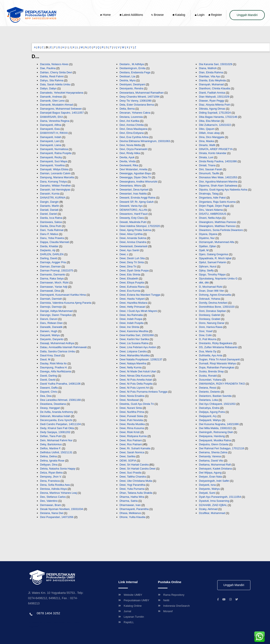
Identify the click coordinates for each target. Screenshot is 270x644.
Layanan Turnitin (131, 617)
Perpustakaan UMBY (134, 600)
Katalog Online (130, 606)
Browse (158, 15)
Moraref (165, 611)
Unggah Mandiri (247, 15)
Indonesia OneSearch (174, 606)
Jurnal (125, 611)
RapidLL (126, 622)
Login (200, 15)
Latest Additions (131, 15)
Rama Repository (171, 595)
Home (106, 15)
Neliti (164, 600)
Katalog (179, 15)
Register (215, 15)
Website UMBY (130, 595)
